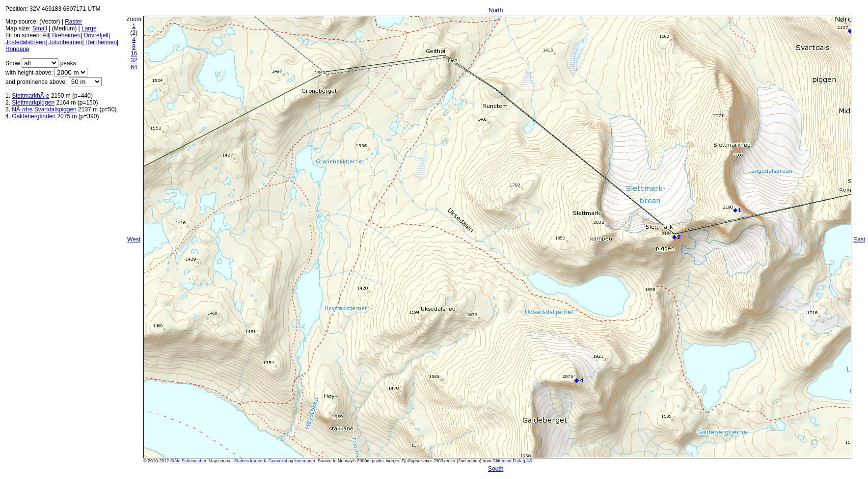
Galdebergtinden (34, 116)
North (496, 10)
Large (89, 28)
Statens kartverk (250, 461)
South (496, 469)
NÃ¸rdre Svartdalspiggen (44, 109)
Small (40, 28)
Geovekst (278, 461)
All (45, 35)
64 (134, 67)
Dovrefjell (96, 35)
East (859, 239)
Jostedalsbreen (25, 42)
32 (134, 60)
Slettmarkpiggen (33, 103)
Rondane (17, 49)
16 (134, 53)
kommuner (305, 461)
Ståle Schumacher (188, 461)
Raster (73, 22)
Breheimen (66, 35)
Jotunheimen (66, 42)
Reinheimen (101, 42)
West (134, 239)
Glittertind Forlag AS (512, 461)
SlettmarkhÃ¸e (30, 96)
